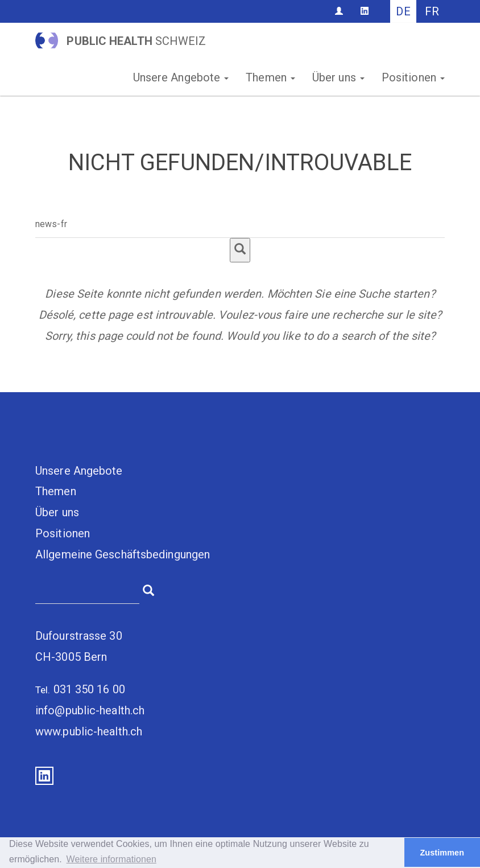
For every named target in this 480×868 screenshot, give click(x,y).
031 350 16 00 (89, 689)
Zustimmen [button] (442, 853)
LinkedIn (44, 776)
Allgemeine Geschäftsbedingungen (123, 554)
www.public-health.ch (89, 731)
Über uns (338, 77)
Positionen (413, 77)
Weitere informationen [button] (111, 859)
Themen (270, 77)
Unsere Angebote (181, 77)
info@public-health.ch (90, 710)
